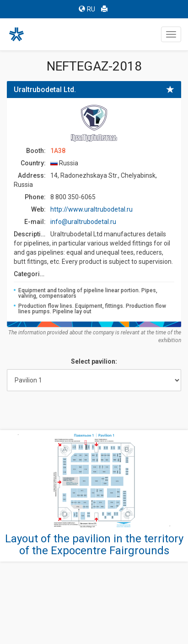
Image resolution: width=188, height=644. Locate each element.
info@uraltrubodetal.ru (83, 222)
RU (87, 9)
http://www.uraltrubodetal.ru (91, 209)
